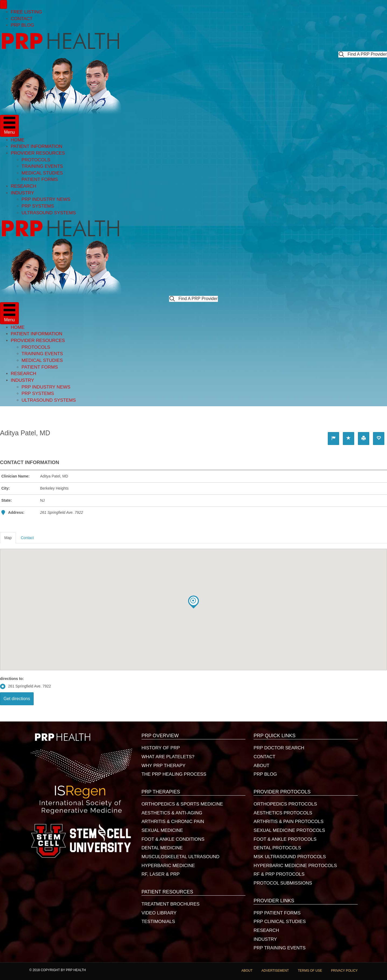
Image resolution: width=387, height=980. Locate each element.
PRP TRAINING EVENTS (279, 948)
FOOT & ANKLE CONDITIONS (173, 839)
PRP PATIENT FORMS (277, 913)
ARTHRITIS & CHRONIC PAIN (173, 822)
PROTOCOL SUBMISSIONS (283, 883)
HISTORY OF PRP (161, 748)
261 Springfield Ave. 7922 (25, 686)
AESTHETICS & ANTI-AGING (172, 813)
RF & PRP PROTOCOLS (279, 874)
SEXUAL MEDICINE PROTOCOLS (289, 830)
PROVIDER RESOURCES (38, 153)
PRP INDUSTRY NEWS (46, 199)
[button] (363, 54)
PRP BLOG (22, 25)
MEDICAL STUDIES (42, 173)
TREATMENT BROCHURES (171, 904)
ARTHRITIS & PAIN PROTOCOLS (289, 822)
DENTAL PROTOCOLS (277, 848)
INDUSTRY (22, 193)
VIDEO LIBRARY (159, 913)
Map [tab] (8, 538)
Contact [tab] (27, 538)
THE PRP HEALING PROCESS (174, 774)
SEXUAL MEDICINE (162, 830)
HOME (18, 140)
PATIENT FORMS (40, 179)
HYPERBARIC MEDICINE (168, 866)
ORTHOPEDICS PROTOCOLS (285, 804)
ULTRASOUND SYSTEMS (49, 213)
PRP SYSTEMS (38, 206)
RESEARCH (23, 186)
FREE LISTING (26, 12)
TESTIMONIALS (158, 922)
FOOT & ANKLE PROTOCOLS (285, 839)
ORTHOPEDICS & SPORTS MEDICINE (182, 804)
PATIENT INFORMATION (36, 146)
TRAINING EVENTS (42, 166)
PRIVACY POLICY (344, 971)
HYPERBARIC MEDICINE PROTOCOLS (295, 866)
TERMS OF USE (310, 971)
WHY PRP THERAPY (163, 766)
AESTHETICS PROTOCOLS (283, 813)
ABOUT (261, 766)
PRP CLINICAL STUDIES (280, 922)
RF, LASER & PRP (161, 874)
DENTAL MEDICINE (162, 848)
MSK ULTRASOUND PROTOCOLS (290, 857)
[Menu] (3, 4)
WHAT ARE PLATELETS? (168, 757)
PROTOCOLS (36, 160)
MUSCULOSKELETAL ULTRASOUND (181, 857)
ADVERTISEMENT (275, 971)
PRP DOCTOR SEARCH (279, 748)
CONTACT (22, 19)
